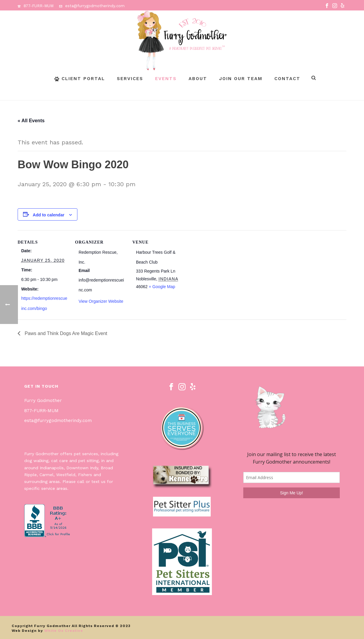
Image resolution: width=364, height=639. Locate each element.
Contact (287, 79)
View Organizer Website (101, 301)
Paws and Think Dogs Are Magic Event (65, 333)
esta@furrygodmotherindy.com (95, 6)
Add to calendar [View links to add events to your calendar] (49, 215)
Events (166, 79)
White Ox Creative (64, 631)
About (198, 79)
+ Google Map (162, 287)
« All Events (31, 121)
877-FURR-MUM (39, 6)
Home (321, 95)
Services (130, 79)
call (81, 481)
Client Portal (80, 79)
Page (335, 95)
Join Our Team (241, 79)
